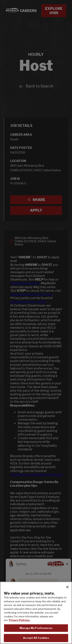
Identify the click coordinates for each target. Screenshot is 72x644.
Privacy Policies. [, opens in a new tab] (20, 620)
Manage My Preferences (36, 628)
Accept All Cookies (36, 638)
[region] (36, 613)
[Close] (67, 587)
